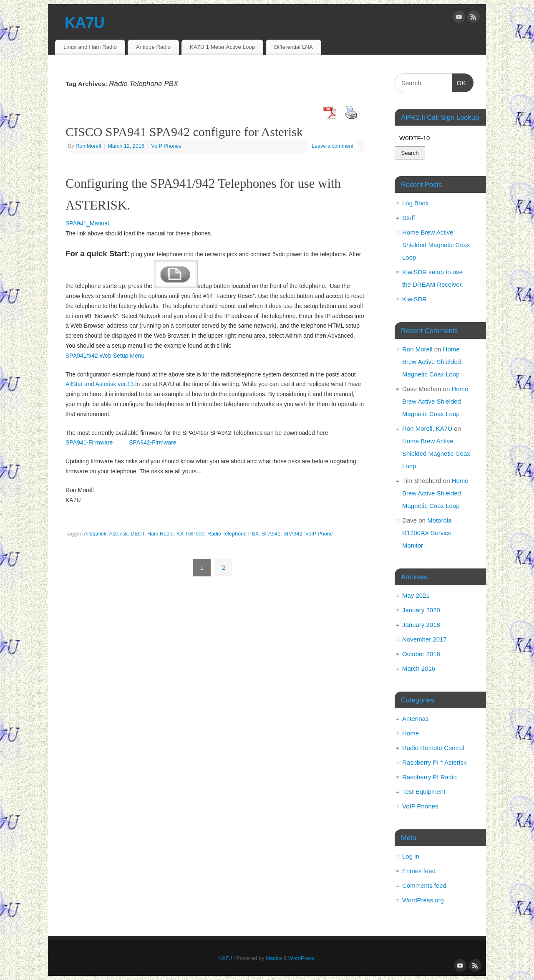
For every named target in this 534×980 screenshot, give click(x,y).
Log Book (415, 203)
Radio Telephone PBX (233, 534)
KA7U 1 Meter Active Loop (222, 47)
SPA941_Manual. (88, 223)
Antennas (415, 719)
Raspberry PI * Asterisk (434, 762)
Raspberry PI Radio (429, 777)
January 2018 (421, 625)
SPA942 (293, 534)
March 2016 (419, 668)
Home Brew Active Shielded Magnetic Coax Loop (436, 245)
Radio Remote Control (433, 748)
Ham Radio (160, 534)
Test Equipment (424, 792)
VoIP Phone (319, 534)
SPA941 (271, 534)
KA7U (84, 23)
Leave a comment (332, 146)
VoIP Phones (166, 146)
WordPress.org (423, 900)
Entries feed (419, 871)
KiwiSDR (414, 299)
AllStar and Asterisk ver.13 (99, 384)
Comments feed (424, 885)
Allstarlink (95, 534)
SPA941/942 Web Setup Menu (105, 356)
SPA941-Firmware (89, 442)
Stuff (409, 218)
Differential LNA (293, 47)
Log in (411, 856)
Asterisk (118, 534)
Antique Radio (154, 47)
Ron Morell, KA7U (427, 428)
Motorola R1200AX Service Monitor (427, 533)
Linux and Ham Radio (90, 47)
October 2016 (421, 654)
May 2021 (416, 595)
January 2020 (421, 610)
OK (459, 82)
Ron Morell (88, 146)
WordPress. (302, 958)
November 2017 (424, 639)
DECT (137, 534)
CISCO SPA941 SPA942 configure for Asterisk (184, 132)
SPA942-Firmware (152, 442)
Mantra (274, 958)
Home (411, 733)
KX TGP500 (190, 534)
